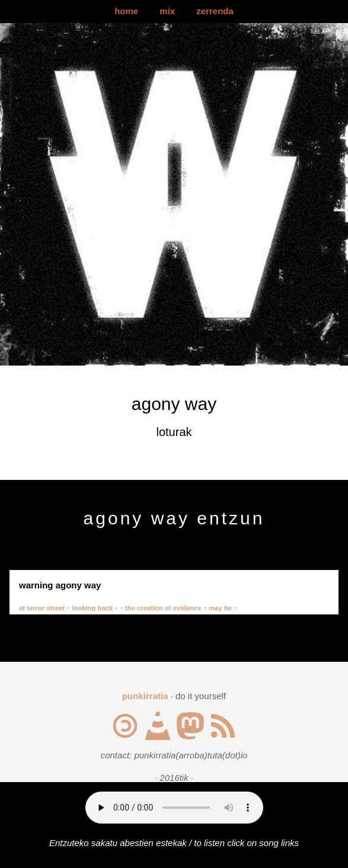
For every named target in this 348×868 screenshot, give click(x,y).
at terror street (42, 608)
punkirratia (145, 696)
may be (220, 608)
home (126, 11)
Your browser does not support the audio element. (174, 808)
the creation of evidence (163, 608)
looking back (92, 608)
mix (167, 11)
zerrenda (215, 11)
